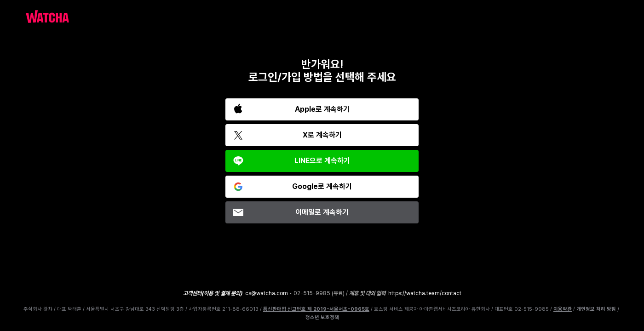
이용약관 (563, 309)
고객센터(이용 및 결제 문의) (213, 293)
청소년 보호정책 (322, 318)
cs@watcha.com (267, 293)
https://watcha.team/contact (425, 293)
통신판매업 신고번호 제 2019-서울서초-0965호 (316, 309)
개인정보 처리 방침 (596, 309)
